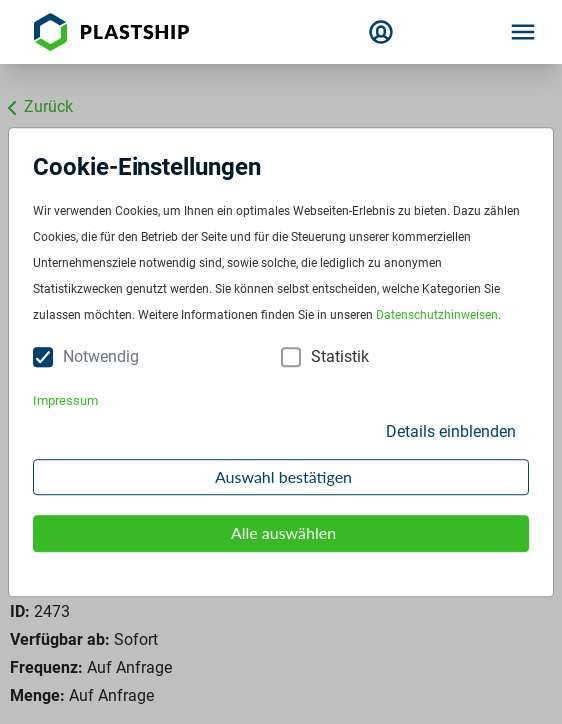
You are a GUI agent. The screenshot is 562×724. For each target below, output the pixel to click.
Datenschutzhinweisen (437, 316)
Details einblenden (451, 431)
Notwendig (101, 357)
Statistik (340, 357)
